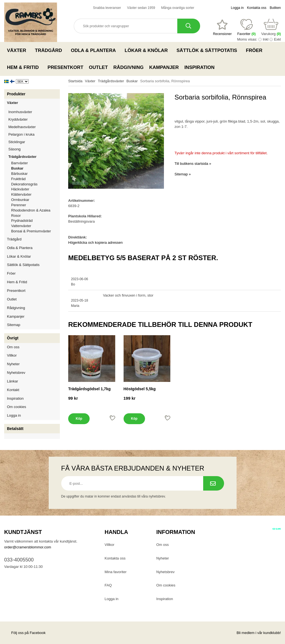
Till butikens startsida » (193, 164)
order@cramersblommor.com (28, 547)
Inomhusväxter (34, 112)
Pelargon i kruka (21, 134)
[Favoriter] (222, 28)
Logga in (237, 8)
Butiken (275, 8)
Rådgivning (128, 67)
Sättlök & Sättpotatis (208, 50)
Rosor (35, 216)
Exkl (277, 39)
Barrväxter (19, 163)
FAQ (108, 585)
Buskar (17, 168)
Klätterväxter (35, 194)
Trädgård (50, 50)
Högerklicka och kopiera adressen (95, 243)
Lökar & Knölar (148, 50)
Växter (18, 50)
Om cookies (17, 407)
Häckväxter (35, 189)
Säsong (34, 149)
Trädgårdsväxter (34, 157)
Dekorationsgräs (24, 184)
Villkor (12, 355)
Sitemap (14, 325)
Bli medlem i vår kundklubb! (259, 633)
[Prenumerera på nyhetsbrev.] (214, 483)
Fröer (256, 50)
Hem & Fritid (24, 67)
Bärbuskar (35, 174)
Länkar (13, 381)
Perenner (35, 205)
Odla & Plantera (95, 50)
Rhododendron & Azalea (31, 210)
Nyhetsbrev (16, 373)
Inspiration (199, 67)
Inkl (266, 39)
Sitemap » (183, 174)
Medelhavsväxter (34, 127)
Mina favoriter (116, 572)
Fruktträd (35, 179)
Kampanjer (164, 67)
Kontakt (13, 390)
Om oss (13, 347)
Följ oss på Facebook (25, 633)
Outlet (98, 67)
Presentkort (65, 67)
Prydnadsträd (22, 221)
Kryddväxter (18, 119)
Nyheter (13, 364)
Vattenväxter (35, 226)
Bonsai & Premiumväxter (31, 231)
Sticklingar (34, 142)
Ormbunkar (20, 200)
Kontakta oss (257, 8)
